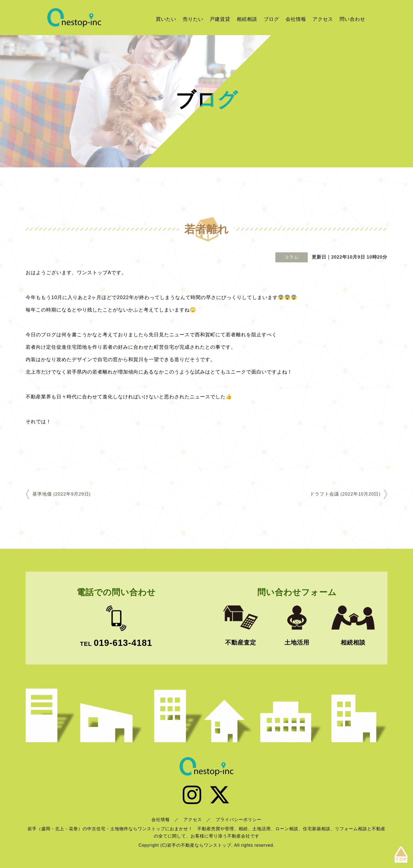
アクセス (323, 19)
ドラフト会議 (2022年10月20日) (345, 494)
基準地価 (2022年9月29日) (62, 494)
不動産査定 (241, 642)
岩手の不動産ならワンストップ (74, 18)
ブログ (271, 19)
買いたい (166, 19)
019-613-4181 (123, 643)
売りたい (193, 19)
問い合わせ (352, 19)
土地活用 (297, 642)
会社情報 (296, 19)
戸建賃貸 (220, 19)
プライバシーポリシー (239, 820)
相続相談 (247, 19)
